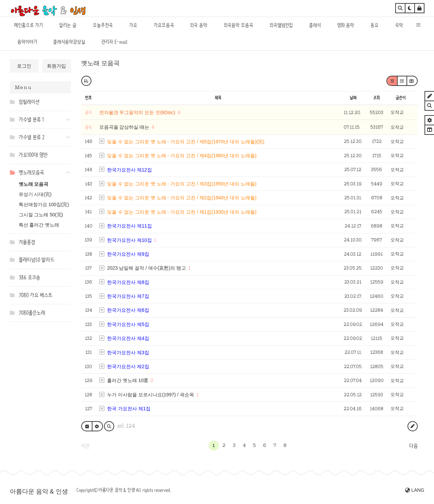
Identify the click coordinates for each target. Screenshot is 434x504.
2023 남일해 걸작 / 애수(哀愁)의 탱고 (146, 268)
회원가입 (56, 66)
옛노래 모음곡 (34, 184)
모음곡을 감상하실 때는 (125, 127)
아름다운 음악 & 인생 (39, 491)
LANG (415, 490)
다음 (413, 446)
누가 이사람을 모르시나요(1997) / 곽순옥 (151, 395)
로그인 (24, 66)
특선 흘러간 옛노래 (39, 225)
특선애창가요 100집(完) (44, 204)
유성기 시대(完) (35, 194)
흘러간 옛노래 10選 (128, 380)
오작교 (397, 112)
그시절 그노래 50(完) (41, 215)
